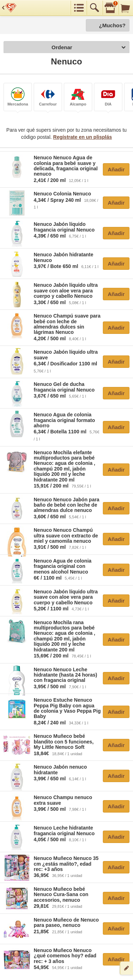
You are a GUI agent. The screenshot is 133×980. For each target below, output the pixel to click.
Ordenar (88, 48)
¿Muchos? (112, 25)
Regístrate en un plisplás (83, 137)
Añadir (116, 169)
